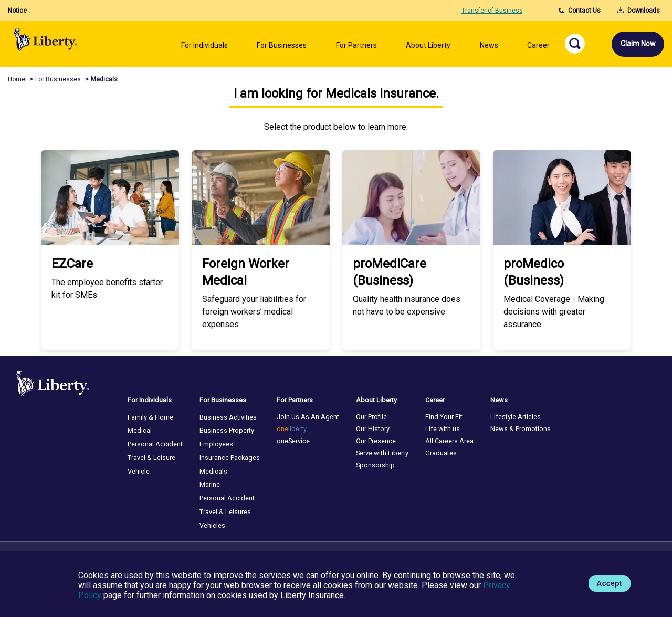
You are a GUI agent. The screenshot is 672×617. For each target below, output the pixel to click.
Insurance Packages (230, 458)
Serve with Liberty (382, 453)
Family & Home (150, 417)
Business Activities (228, 417)
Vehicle (139, 471)
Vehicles (212, 525)
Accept (609, 583)
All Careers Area (449, 441)
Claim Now (638, 44)
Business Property (227, 430)
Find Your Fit (444, 417)
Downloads (639, 11)
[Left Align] (204, 49)
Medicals (213, 471)
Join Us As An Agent (308, 417)
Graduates (441, 453)
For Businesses (58, 79)
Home (17, 79)
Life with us (443, 429)
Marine (210, 484)
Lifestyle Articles (516, 417)
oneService (293, 441)
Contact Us (579, 11)
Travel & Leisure (151, 458)
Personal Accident (155, 444)
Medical (140, 430)
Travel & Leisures (225, 512)
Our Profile (371, 417)
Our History (373, 429)
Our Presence (376, 441)
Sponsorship (375, 465)
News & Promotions (521, 429)
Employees (216, 444)
